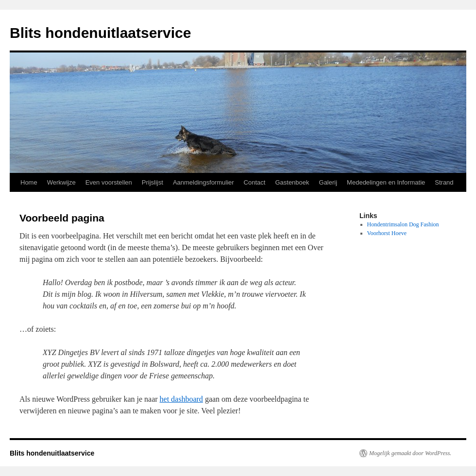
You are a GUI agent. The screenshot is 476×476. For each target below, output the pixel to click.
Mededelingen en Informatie (386, 182)
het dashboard (181, 399)
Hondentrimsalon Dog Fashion (403, 224)
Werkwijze (61, 182)
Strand (444, 182)
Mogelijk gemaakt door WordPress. (410, 453)
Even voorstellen (109, 182)
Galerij (328, 182)
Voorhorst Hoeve (387, 233)
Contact (255, 182)
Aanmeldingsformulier (204, 182)
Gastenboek (292, 182)
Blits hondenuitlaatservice (100, 33)
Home (29, 182)
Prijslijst (153, 182)
